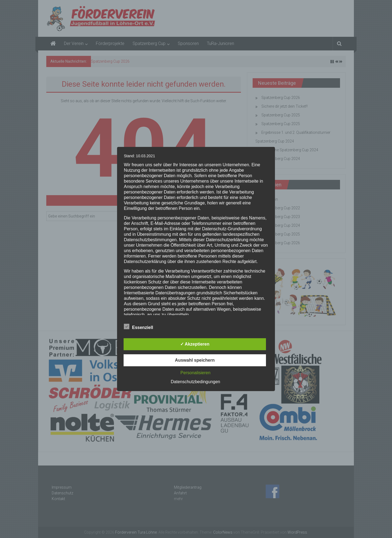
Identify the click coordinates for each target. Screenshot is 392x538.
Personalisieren (195, 373)
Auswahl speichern (195, 360)
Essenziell (138, 327)
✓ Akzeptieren (195, 344)
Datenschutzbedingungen (195, 382)
